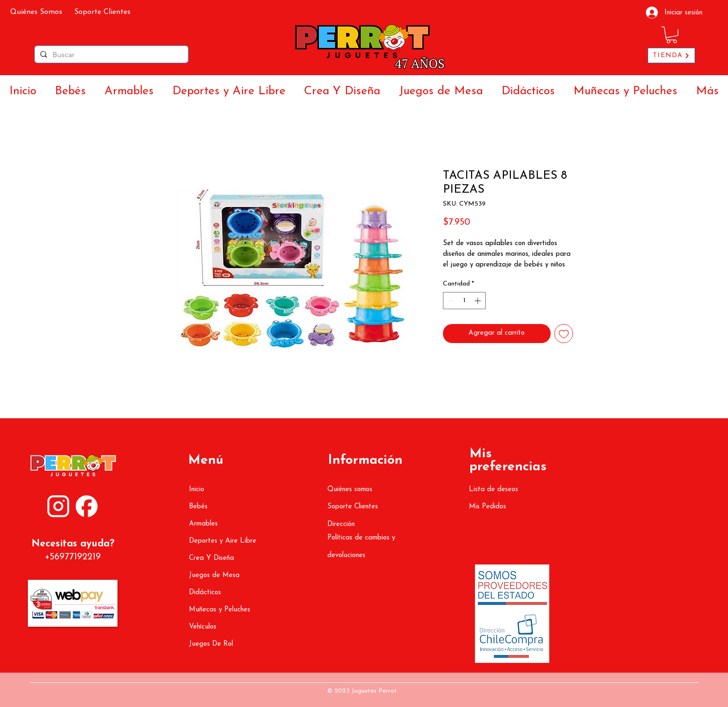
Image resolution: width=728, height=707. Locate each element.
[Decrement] (450, 301)
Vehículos (203, 627)
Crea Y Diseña (211, 558)
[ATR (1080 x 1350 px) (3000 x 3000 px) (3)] (87, 506)
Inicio (197, 490)
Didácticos (205, 593)
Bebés (198, 507)
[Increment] (478, 301)
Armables (203, 524)
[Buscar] (110, 55)
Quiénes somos (350, 490)
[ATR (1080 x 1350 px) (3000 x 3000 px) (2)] (58, 506)
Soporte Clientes (353, 507)
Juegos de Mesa (214, 575)
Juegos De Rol (211, 644)
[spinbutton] (464, 301)
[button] (672, 35)
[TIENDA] (671, 55)
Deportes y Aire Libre (223, 541)
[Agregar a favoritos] (564, 334)
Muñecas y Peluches (220, 610)
